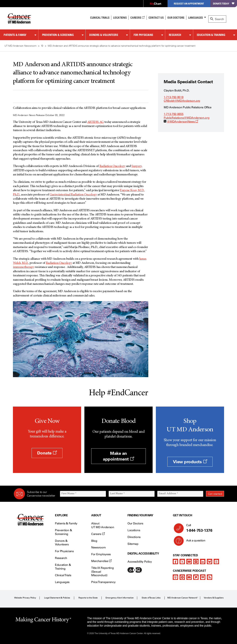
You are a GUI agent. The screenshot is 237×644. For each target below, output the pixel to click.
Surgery (136, 166)
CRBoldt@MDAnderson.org (182, 101)
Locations (134, 530)
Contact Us (156, 18)
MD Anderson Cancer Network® (183, 598)
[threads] (216, 562)
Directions (134, 537)
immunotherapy (23, 267)
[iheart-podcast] (203, 577)
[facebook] (175, 562)
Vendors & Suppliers (214, 598)
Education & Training (211, 35)
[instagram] (196, 562)
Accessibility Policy (140, 562)
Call (204, 528)
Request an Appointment (189, 3)
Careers (137, 18)
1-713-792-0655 (174, 114)
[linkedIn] (203, 562)
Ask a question (194, 542)
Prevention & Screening (58, 35)
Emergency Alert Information (120, 598)
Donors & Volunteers (104, 35)
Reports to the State (88, 598)
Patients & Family (15, 35)
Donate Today (224, 3)
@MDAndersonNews (183, 122)
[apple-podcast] (175, 577)
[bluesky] (210, 562)
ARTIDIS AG (95, 122)
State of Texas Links (151, 598)
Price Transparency (103, 582)
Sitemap (133, 544)
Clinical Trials (100, 18)
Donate (47, 453)
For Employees (101, 554)
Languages (196, 18)
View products (190, 462)
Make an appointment (118, 456)
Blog (94, 541)
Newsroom (98, 547)
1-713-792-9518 (174, 97)
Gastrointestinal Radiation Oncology (73, 195)
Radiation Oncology (112, 166)
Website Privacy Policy (25, 598)
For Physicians (143, 35)
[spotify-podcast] (182, 577)
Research (175, 35)
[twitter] (182, 562)
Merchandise (101, 561)
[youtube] (189, 562)
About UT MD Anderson (103, 525)
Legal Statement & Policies (57, 598)
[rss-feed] (210, 577)
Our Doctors (176, 18)
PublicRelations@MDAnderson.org (187, 118)
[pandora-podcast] (196, 577)
